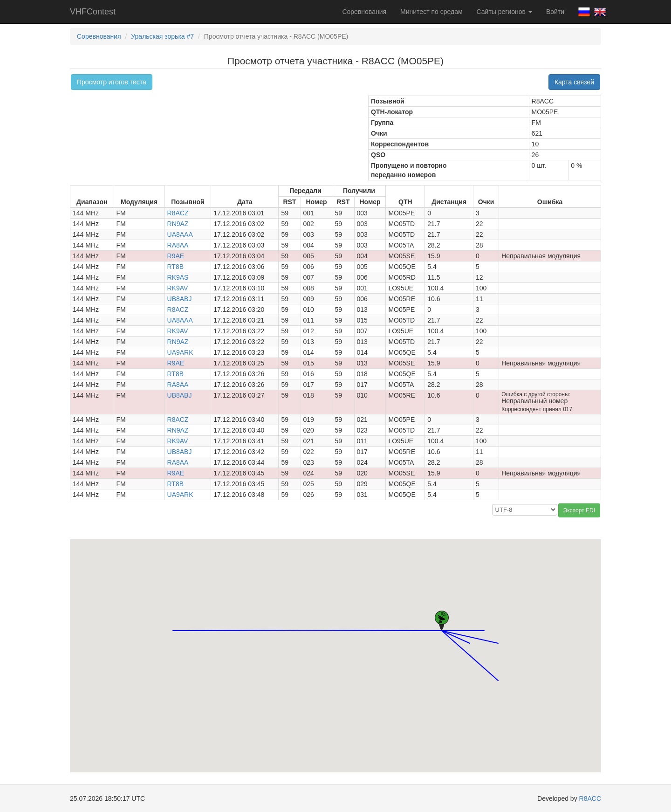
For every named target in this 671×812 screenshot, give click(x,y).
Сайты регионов (504, 12)
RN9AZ (178, 224)
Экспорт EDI (579, 510)
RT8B (176, 267)
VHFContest (93, 12)
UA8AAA (180, 234)
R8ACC (590, 798)
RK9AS (178, 277)
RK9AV (178, 288)
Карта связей (574, 82)
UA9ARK (180, 352)
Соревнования (364, 12)
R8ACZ (178, 213)
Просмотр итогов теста (112, 82)
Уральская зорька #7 (162, 36)
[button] (484, 622)
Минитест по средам (431, 12)
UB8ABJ (180, 299)
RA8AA (178, 245)
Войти (555, 12)
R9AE (176, 256)
